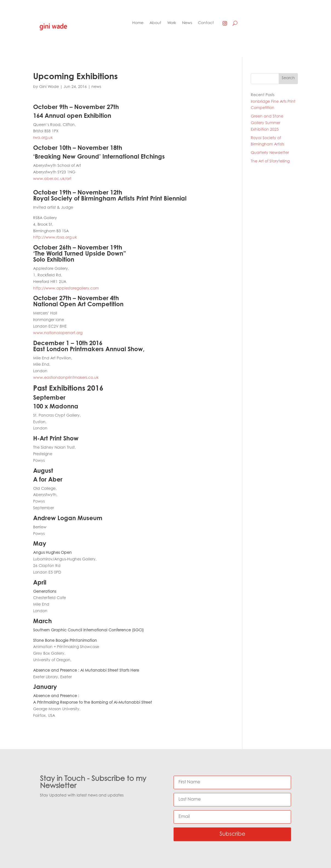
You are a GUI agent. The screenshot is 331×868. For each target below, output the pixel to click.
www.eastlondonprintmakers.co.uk (66, 378)
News (187, 23)
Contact (206, 23)
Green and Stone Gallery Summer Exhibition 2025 (267, 123)
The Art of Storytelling (270, 162)
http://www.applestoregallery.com (66, 289)
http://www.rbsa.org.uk (55, 238)
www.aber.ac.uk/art (52, 179)
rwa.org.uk (43, 138)
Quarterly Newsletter (270, 153)
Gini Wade (49, 87)
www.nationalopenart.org (58, 333)
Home (138, 23)
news (96, 87)
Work (172, 23)
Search (288, 78)
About (155, 23)
